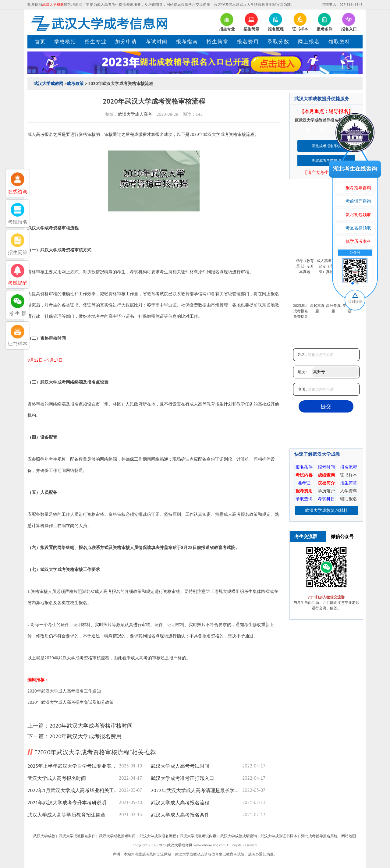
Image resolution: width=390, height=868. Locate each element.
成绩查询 (326, 475)
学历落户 (326, 491)
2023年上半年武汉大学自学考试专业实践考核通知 (73, 766)
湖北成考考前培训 (326, 160)
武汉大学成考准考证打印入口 (183, 778)
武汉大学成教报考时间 (117, 836)
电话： (303, 389)
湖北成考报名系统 (326, 146)
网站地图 (349, 836)
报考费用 (304, 491)
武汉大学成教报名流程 (158, 836)
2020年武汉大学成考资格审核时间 (91, 726)
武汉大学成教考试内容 (198, 836)
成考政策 (75, 83)
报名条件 (304, 467)
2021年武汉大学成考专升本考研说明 (67, 802)
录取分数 (278, 41)
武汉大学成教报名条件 (77, 836)
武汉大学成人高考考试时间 (180, 766)
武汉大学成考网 (180, 845)
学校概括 (65, 41)
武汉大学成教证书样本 (279, 836)
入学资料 (349, 491)
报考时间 (326, 467)
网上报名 (309, 41)
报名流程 (349, 467)
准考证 (304, 483)
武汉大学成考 (216, 134)
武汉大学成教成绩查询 (239, 836)
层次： (303, 372)
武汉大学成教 (44, 836)
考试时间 (157, 41)
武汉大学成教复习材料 (326, 510)
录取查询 (304, 499)
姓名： (303, 354)
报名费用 (248, 41)
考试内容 (304, 475)
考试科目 (326, 499)
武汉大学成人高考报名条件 (180, 815)
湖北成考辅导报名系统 (319, 836)
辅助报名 (349, 499)
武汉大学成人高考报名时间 (57, 778)
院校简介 (326, 483)
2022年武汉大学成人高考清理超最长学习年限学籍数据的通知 (197, 790)
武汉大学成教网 (48, 83)
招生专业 (96, 41)
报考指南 (187, 41)
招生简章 (218, 41)
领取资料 (339, 41)
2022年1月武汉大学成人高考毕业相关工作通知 (73, 790)
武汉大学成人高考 (135, 114)
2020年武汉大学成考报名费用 (85, 736)
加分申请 (126, 41)
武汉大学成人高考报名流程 (180, 802)
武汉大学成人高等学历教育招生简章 (66, 815)
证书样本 (349, 475)
